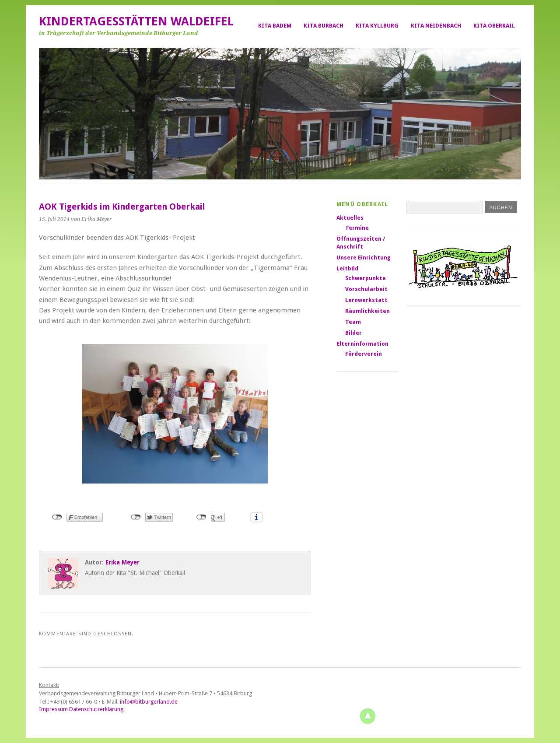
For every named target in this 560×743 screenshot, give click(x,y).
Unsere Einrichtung (364, 258)
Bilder (353, 333)
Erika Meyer (122, 562)
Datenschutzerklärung (96, 709)
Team (353, 322)
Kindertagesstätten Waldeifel (136, 21)
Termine (357, 228)
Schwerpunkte (366, 278)
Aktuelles (350, 218)
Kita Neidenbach (436, 26)
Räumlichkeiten (367, 311)
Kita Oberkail (494, 26)
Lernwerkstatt (366, 300)
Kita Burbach (324, 26)
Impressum (53, 709)
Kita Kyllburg (377, 26)
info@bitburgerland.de (149, 702)
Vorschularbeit (366, 289)
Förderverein (364, 354)
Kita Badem (275, 26)
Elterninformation (362, 344)
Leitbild (347, 268)
